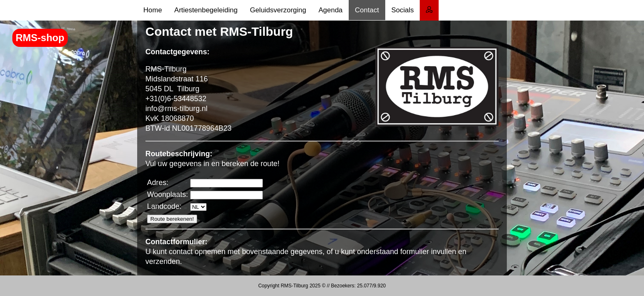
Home (153, 10)
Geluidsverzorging (278, 10)
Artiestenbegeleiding (206, 10)
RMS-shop (40, 38)
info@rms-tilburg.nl (176, 109)
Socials (403, 10)
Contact (367, 10)
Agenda (330, 10)
